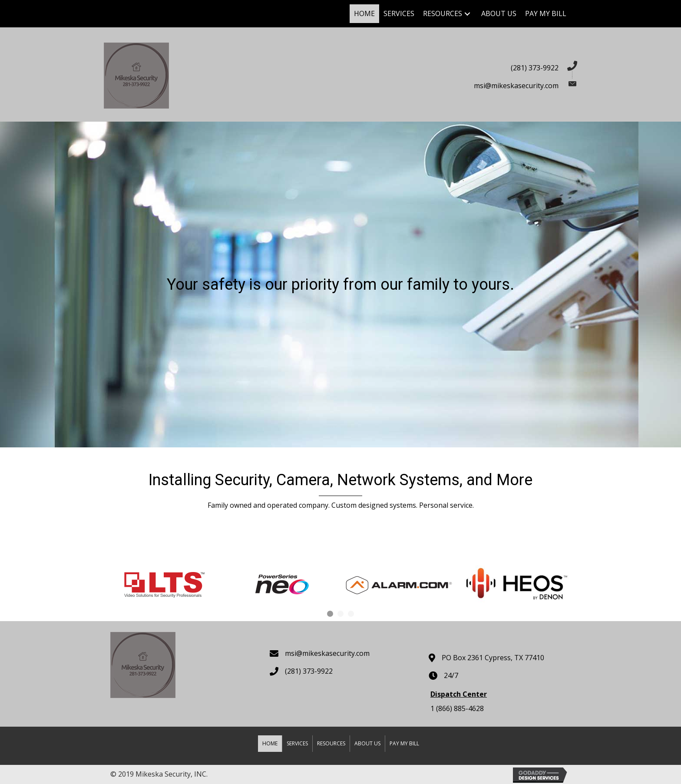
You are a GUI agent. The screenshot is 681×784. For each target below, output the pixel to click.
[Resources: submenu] (467, 14)
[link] (364, 14)
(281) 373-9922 (535, 68)
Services (297, 743)
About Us (367, 743)
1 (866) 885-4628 (457, 708)
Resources (331, 743)
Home (270, 743)
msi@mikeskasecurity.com (516, 86)
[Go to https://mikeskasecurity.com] (218, 74)
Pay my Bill (404, 743)
